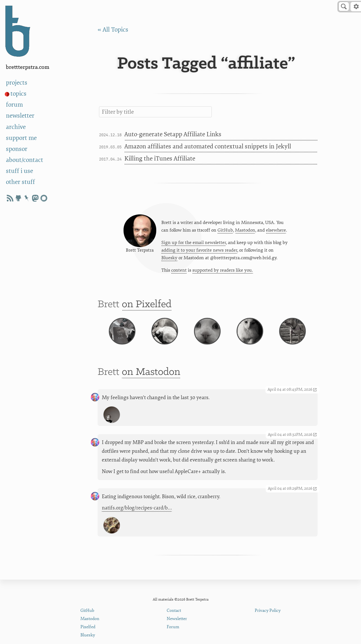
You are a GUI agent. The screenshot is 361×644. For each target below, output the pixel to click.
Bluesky (169, 259)
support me (21, 138)
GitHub (225, 231)
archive (16, 127)
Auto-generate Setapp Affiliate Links (173, 134)
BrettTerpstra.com (28, 67)
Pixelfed (88, 627)
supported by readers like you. (223, 271)
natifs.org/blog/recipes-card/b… (137, 518)
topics (18, 94)
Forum (173, 627)
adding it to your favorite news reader (199, 251)
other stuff (20, 182)
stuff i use (19, 171)
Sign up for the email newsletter (194, 243)
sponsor (17, 149)
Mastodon (245, 231)
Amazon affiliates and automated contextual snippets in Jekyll (208, 147)
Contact (174, 611)
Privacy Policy (268, 611)
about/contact (25, 160)
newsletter (20, 116)
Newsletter (177, 619)
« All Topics (113, 30)
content (179, 271)
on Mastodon (151, 382)
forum (14, 105)
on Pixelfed (147, 307)
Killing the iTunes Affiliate (160, 159)
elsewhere (276, 231)
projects (17, 83)
